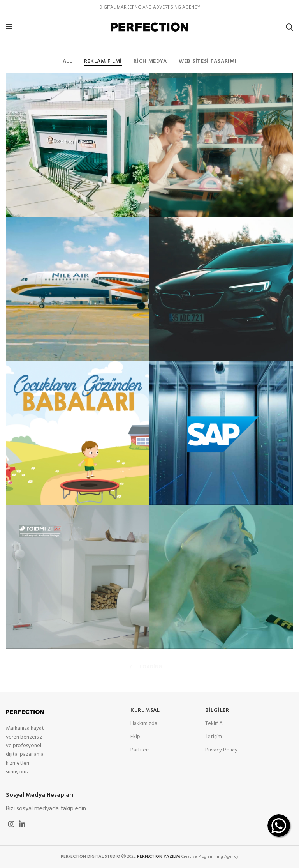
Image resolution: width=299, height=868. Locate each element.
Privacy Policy (221, 750)
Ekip (135, 737)
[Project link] (78, 145)
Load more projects (149, 667)
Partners (140, 750)
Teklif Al (215, 724)
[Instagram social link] (11, 824)
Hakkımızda (144, 724)
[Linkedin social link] (22, 824)
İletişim (214, 737)
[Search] (289, 27)
